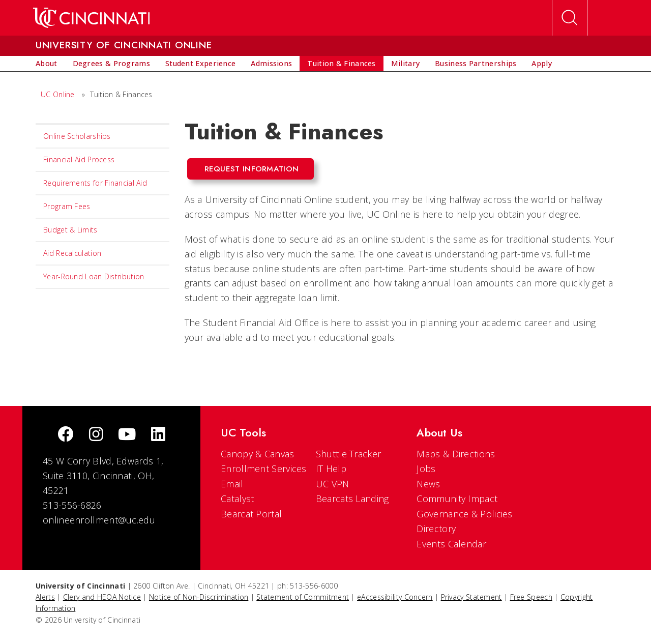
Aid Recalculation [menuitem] (72, 253)
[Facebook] (66, 435)
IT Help (331, 469)
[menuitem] (47, 64)
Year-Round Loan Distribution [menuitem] (94, 276)
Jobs (426, 469)
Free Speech (531, 597)
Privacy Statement (471, 597)
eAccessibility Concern (395, 597)
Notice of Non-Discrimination (199, 597)
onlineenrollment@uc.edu (99, 520)
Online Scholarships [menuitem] (77, 136)
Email (232, 484)
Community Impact (457, 499)
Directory (436, 529)
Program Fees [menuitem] (67, 206)
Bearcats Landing (352, 499)
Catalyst (237, 499)
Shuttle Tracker (349, 454)
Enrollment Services (264, 469)
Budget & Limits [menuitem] (70, 230)
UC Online (58, 94)
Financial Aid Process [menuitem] (79, 159)
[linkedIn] (158, 435)
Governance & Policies (464, 514)
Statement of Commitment (303, 597)
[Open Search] (570, 18)
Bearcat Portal (251, 514)
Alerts (45, 597)
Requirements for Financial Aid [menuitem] (95, 183)
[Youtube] (127, 435)
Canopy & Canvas (258, 454)
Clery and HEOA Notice (102, 597)
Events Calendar (451, 544)
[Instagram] (96, 435)
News (428, 484)
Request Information (252, 169)
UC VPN (333, 484)
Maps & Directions (456, 454)
